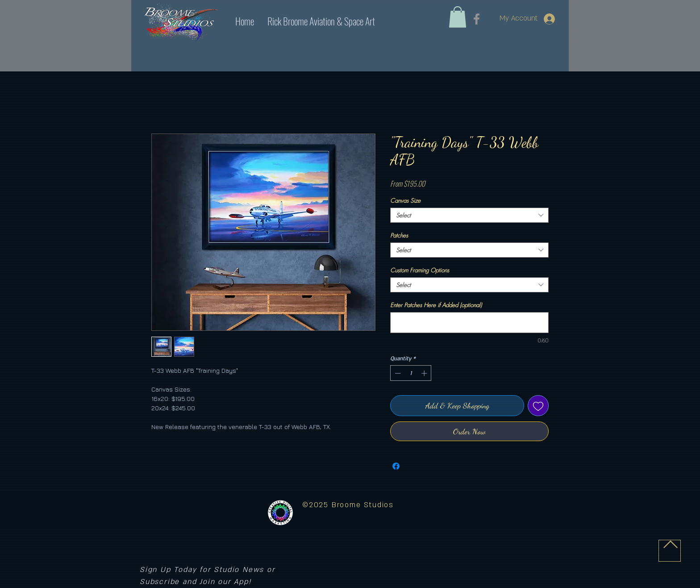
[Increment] (425, 373)
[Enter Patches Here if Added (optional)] (469, 323)
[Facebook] (477, 19)
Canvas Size (405, 200)
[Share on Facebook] (396, 466)
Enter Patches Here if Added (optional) (436, 305)
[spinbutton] (411, 373)
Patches (399, 235)
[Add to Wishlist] (538, 406)
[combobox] (469, 215)
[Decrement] (397, 373)
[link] (458, 17)
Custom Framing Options (420, 270)
